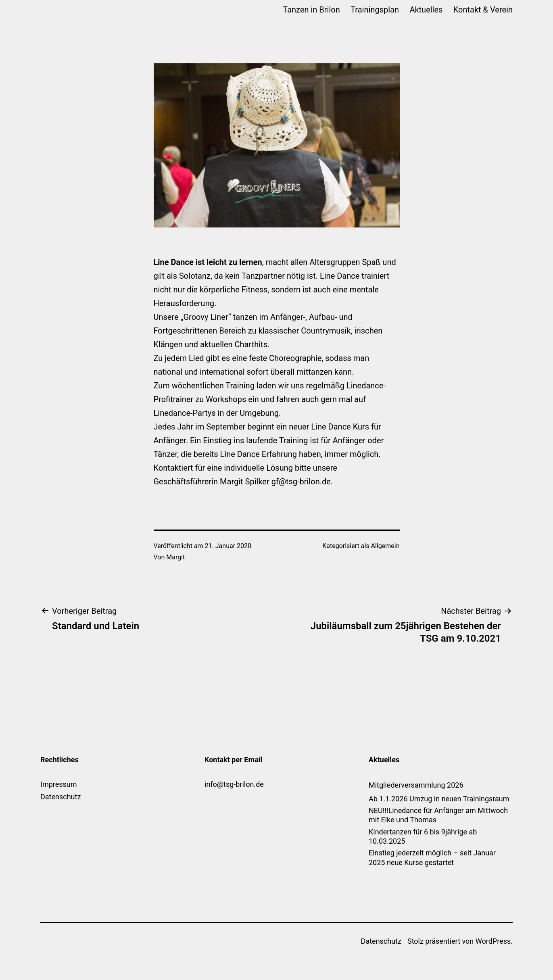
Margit (175, 557)
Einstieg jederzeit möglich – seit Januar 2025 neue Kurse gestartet (432, 857)
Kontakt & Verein (483, 10)
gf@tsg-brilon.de (301, 482)
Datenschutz (61, 797)
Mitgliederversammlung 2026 (416, 785)
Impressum (59, 784)
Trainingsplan (375, 10)
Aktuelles (426, 10)
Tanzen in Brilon (311, 10)
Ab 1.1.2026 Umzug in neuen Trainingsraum (439, 799)
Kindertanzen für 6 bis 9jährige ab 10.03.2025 (423, 836)
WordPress (493, 941)
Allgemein (385, 546)
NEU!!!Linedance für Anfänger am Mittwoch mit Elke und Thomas (438, 815)
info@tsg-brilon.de (234, 784)
